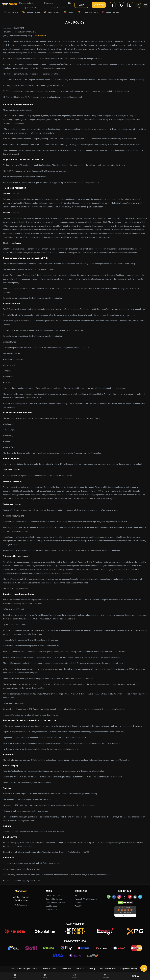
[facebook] (113, 6)
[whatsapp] (109, 897)
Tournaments (52, 910)
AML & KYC (80, 969)
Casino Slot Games (54, 899)
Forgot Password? (58, 8)
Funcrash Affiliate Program (86, 899)
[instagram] (119, 897)
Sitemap (92, 969)
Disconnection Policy (108, 969)
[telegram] (140, 897)
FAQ (77, 896)
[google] (121, 6)
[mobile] (130, 6)
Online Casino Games (55, 896)
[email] (135, 897)
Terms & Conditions (49, 969)
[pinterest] (130, 897)
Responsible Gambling (129, 969)
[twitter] (124, 897)
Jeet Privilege (52, 906)
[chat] (144, 968)
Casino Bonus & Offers (55, 903)
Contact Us (79, 903)
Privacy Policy (66, 969)
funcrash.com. (40, 36)
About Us (79, 906)
